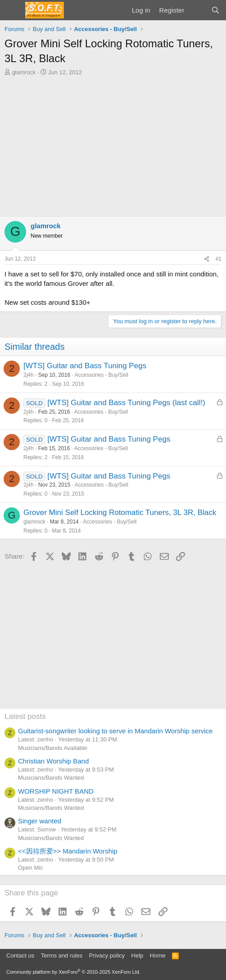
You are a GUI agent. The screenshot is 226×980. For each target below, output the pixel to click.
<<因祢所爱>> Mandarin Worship (68, 851)
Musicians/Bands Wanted (51, 778)
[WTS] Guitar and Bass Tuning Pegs (85, 366)
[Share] (207, 259)
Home (158, 955)
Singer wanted (40, 821)
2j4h (29, 375)
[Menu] (12, 10)
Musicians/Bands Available (53, 748)
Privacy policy (107, 955)
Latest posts (25, 716)
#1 (219, 259)
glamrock (24, 72)
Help (138, 955)
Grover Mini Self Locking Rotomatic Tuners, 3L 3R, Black (120, 513)
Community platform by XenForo (73, 972)
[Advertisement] (113, 144)
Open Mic (31, 868)
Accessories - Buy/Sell (101, 375)
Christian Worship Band (53, 761)
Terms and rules (62, 955)
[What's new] (197, 10)
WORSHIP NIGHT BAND (56, 791)
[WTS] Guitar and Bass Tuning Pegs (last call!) (126, 403)
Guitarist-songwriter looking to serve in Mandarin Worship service (115, 731)
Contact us (20, 955)
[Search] (215, 10)
